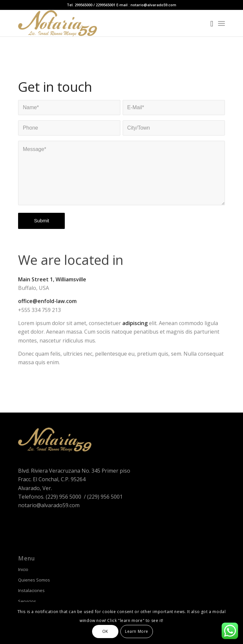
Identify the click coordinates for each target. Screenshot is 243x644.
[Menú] (221, 23)
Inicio (23, 569)
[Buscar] (209, 23)
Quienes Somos (34, 580)
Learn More (137, 631)
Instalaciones (31, 590)
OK (105, 631)
